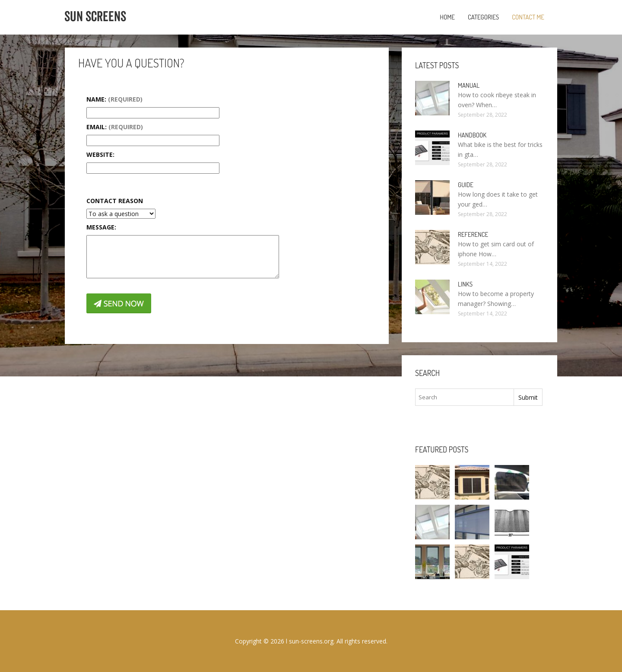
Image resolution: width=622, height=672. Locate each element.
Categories (483, 17)
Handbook (472, 135)
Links (465, 284)
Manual (469, 85)
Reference (473, 234)
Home (447, 17)
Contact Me (528, 17)
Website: (100, 154)
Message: (101, 227)
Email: (115, 127)
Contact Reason (115, 201)
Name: (114, 99)
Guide (466, 185)
